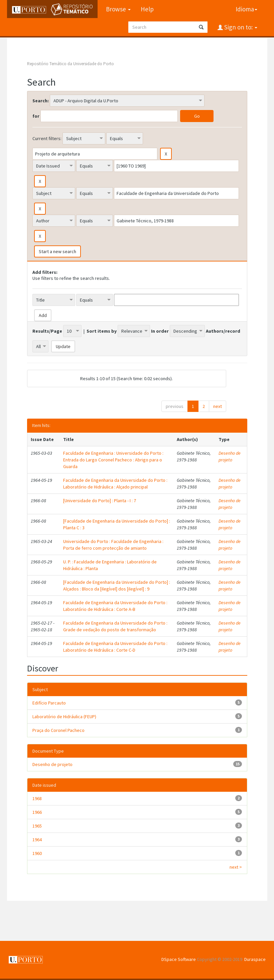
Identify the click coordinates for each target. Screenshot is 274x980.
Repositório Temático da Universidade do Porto (71, 64)
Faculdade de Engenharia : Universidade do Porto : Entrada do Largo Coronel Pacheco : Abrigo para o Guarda (113, 460)
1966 (37, 812)
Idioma (246, 9)
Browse (118, 9)
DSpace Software (179, 959)
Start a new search (57, 251)
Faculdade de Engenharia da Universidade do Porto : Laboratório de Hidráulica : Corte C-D (115, 647)
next (218, 406)
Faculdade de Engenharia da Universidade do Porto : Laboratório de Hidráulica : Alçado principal (115, 483)
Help (147, 9)
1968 (37, 798)
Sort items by (102, 331)
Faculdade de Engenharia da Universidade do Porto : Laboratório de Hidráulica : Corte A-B (115, 606)
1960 (37, 853)
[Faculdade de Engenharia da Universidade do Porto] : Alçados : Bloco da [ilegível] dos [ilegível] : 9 (117, 585)
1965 (37, 826)
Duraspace (255, 959)
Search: (41, 101)
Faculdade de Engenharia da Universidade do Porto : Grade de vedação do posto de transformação (115, 626)
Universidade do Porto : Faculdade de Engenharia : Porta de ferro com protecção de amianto (113, 545)
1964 (37, 840)
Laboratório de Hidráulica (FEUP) (64, 717)
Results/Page (47, 331)
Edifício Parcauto (49, 703)
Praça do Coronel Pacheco (58, 730)
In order (160, 331)
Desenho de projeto (230, 456)
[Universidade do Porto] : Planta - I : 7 (100, 501)
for (36, 116)
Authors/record (223, 331)
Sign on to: (240, 27)
